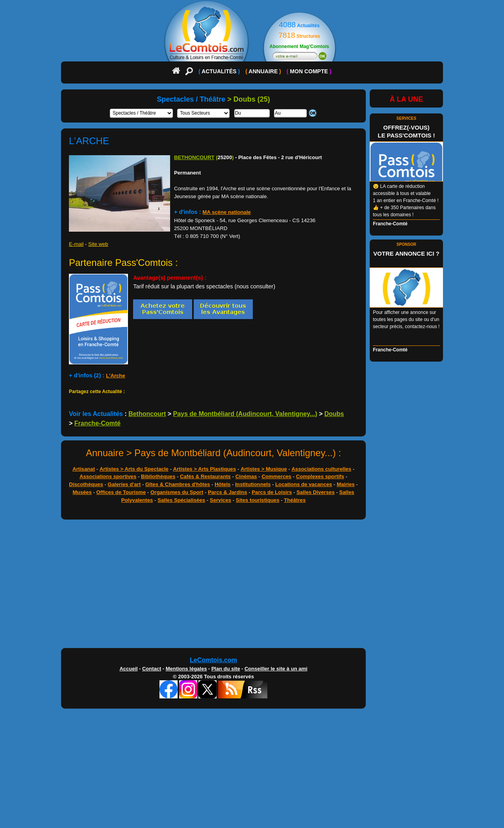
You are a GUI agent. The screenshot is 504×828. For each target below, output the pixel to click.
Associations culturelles (321, 469)
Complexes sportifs (320, 476)
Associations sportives (108, 476)
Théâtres (295, 500)
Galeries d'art (124, 484)
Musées (82, 492)
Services (220, 500)
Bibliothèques (158, 476)
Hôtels (222, 484)
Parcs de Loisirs (272, 492)
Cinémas (246, 476)
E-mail (76, 244)
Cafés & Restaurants (205, 476)
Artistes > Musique (264, 469)
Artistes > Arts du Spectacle (134, 469)
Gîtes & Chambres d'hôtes (178, 484)
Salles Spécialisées (181, 500)
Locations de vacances (304, 484)
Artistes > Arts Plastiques (205, 469)
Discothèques (86, 484)
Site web (98, 244)
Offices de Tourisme (121, 492)
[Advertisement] (252, 586)
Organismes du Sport (177, 492)
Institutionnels (253, 484)
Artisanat (84, 469)
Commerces (276, 476)
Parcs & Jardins (228, 492)
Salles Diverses (316, 492)
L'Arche (116, 376)
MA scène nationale (227, 212)
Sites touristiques (258, 500)
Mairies (346, 484)
